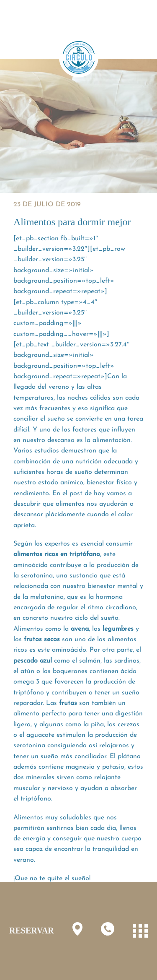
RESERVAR (32, 931)
